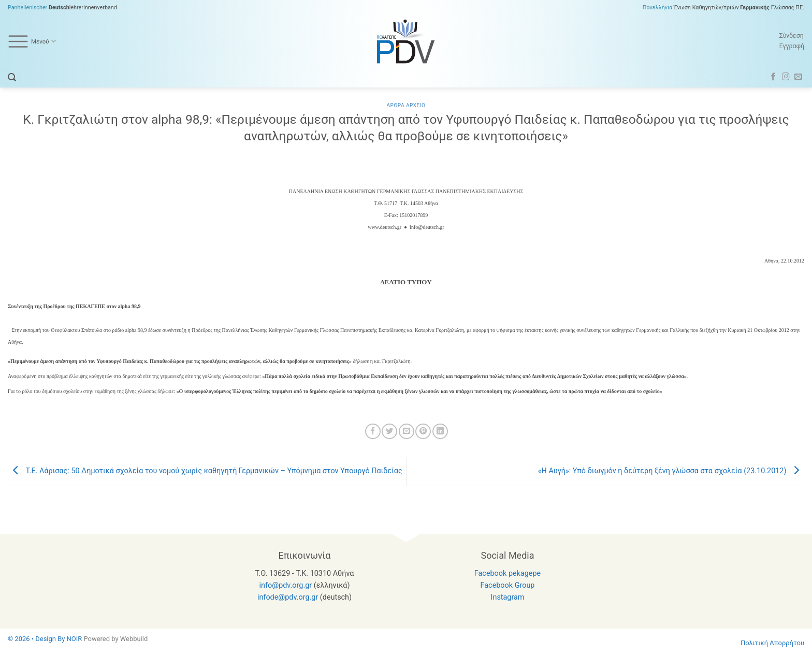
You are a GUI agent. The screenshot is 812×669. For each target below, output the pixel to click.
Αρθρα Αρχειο (406, 105)
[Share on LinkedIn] (440, 431)
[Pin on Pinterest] (423, 431)
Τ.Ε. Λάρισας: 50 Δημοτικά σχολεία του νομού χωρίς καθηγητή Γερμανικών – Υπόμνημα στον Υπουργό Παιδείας (205, 471)
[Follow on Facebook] (773, 77)
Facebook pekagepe (508, 573)
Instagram (508, 597)
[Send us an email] (798, 77)
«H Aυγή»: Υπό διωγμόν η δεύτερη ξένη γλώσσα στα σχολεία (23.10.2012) (671, 471)
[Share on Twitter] (389, 431)
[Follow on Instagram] (786, 77)
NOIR (75, 639)
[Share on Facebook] (373, 431)
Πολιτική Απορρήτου (772, 643)
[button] (12, 77)
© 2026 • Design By (37, 639)
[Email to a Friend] (407, 431)
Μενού (32, 41)
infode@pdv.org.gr (288, 597)
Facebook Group (508, 585)
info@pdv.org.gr (286, 585)
